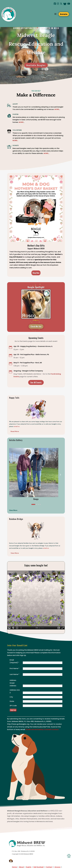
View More (15, 553)
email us (46, 548)
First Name (14, 668)
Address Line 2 (15, 691)
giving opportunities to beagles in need (36, 28)
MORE (21, 122)
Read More (15, 431)
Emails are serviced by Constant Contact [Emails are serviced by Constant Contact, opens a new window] (42, 729)
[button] (60, 475)
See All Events (36, 382)
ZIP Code (13, 706)
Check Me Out (36, 326)
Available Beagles (36, 65)
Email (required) (14, 661)
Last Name (14, 674)
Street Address (13, 684)
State (12, 701)
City (11, 697)
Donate (64, 14)
